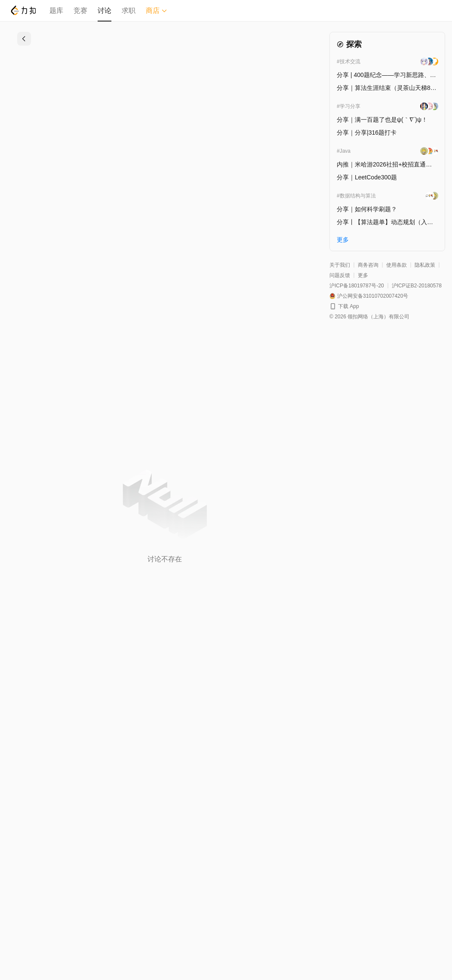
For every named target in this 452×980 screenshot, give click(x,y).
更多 (363, 275)
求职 (129, 11)
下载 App (349, 306)
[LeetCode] (23, 10)
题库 (56, 11)
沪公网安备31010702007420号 (373, 296)
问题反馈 (340, 275)
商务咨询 (368, 265)
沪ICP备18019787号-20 (357, 286)
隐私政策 (425, 265)
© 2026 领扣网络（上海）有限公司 (369, 317)
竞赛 (80, 11)
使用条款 (397, 265)
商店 (157, 11)
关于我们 (340, 265)
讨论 (105, 11)
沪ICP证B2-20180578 (417, 286)
